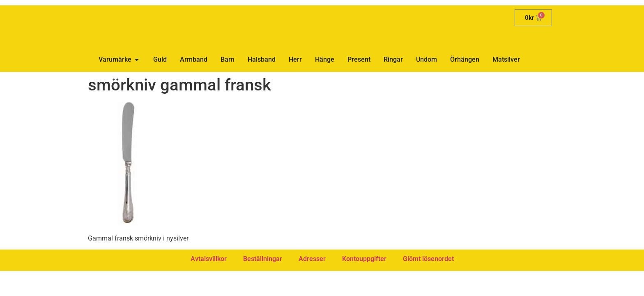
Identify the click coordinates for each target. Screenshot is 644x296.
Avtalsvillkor (209, 259)
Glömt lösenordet (428, 259)
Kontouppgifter (364, 259)
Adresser (312, 259)
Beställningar (263, 259)
